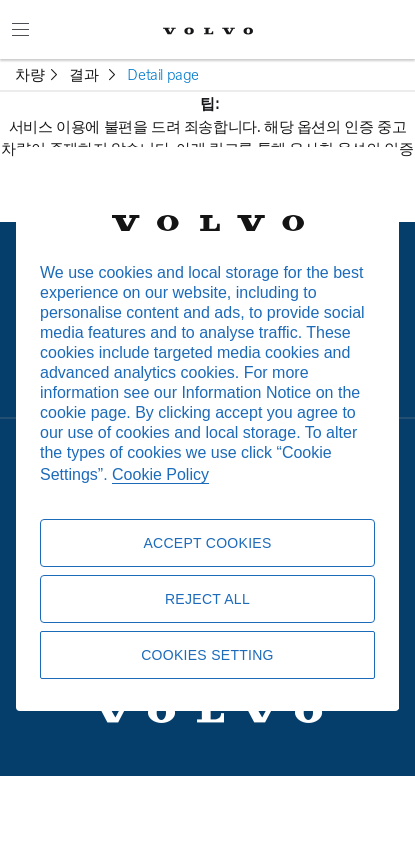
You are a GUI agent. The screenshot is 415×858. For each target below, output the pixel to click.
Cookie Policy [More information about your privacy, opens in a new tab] (160, 474)
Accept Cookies (207, 543)
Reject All (207, 599)
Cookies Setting (207, 655)
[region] (207, 429)
